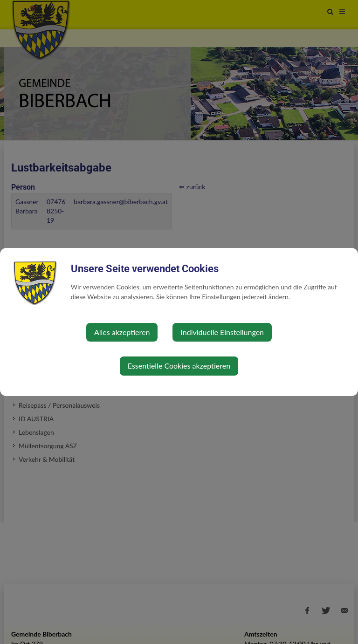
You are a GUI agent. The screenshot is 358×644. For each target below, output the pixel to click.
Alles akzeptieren (122, 332)
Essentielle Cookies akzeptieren (179, 366)
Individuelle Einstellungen (222, 332)
